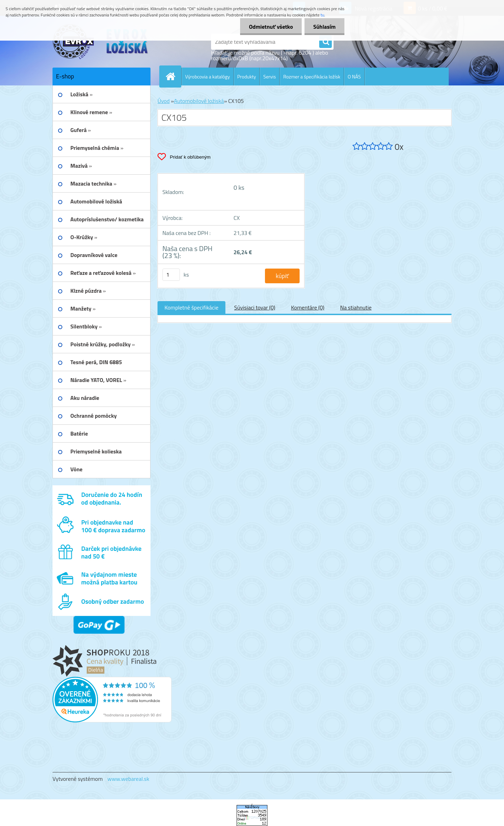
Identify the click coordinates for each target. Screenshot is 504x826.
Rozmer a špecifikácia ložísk (312, 77)
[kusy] (171, 275)
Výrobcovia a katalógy (208, 77)
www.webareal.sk (128, 779)
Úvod (164, 101)
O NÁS (354, 77)
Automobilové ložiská (199, 101)
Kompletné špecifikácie (191, 307)
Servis (269, 77)
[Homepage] (173, 76)
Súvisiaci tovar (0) (255, 307)
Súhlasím (324, 27)
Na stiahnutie (356, 307)
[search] (325, 42)
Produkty (247, 77)
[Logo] (101, 42)
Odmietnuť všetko (271, 27)
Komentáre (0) (307, 307)
